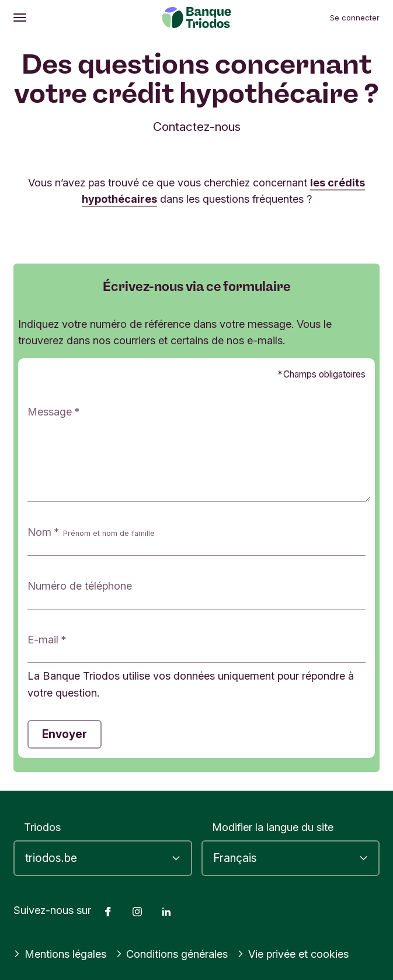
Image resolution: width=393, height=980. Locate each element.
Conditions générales (172, 954)
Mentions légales (60, 954)
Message (50, 411)
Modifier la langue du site (273, 827)
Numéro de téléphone (80, 586)
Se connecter (355, 18)
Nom (91, 533)
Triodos (42, 827)
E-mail (43, 639)
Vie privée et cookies (293, 954)
